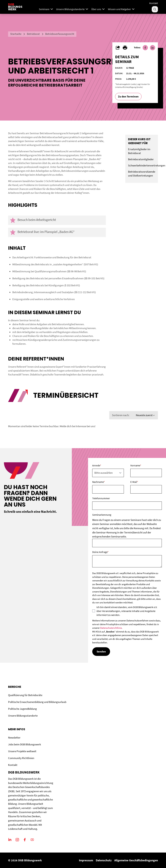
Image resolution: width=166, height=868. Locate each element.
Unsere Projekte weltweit (22, 751)
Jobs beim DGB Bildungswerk (24, 744)
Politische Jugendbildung (22, 709)
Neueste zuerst (145, 415)
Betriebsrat (33, 34)
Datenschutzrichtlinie (111, 628)
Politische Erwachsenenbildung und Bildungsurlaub (37, 702)
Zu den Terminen (128, 96)
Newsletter (14, 738)
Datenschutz (104, 860)
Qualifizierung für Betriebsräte (25, 695)
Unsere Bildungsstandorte (23, 716)
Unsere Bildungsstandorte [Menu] (72, 9)
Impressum (86, 860)
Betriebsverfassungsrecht (60, 34)
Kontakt (154, 3)
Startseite (16, 34)
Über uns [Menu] (98, 9)
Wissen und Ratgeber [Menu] (122, 9)
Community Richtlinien (21, 758)
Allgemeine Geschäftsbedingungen (136, 860)
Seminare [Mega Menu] (46, 9)
